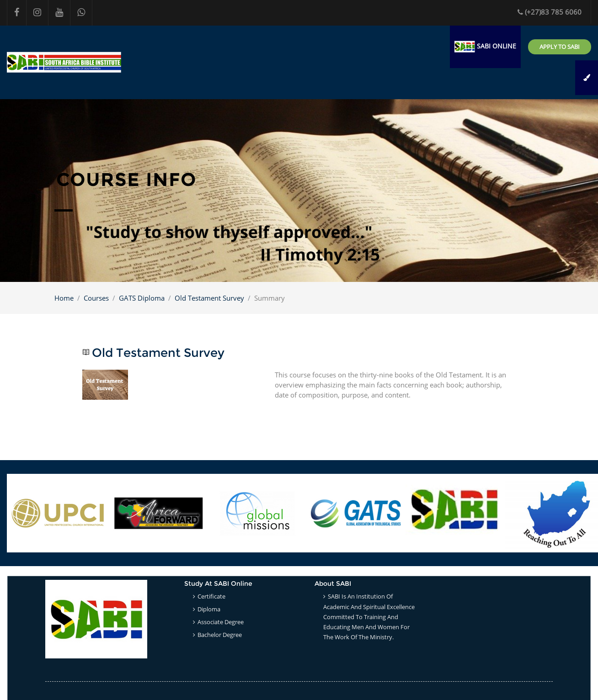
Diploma (209, 609)
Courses (96, 298)
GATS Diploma (142, 298)
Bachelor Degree (220, 635)
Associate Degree (221, 622)
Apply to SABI (560, 47)
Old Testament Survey (209, 298)
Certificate (211, 596)
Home (64, 298)
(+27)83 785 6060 (550, 12)
